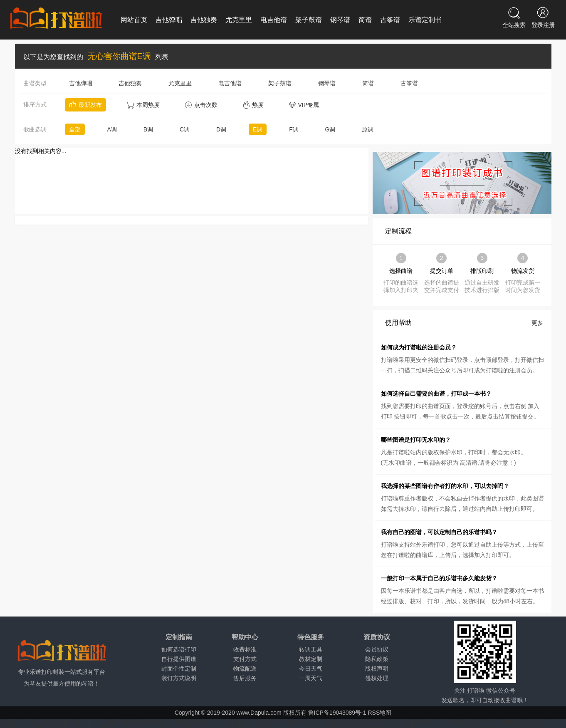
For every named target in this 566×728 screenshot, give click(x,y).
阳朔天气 (37, 722)
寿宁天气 (491, 722)
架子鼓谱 (309, 20)
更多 (537, 323)
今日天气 (311, 669)
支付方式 (245, 659)
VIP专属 (304, 105)
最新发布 (85, 105)
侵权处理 (377, 678)
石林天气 (62, 722)
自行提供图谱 (179, 659)
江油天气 (242, 722)
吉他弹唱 (169, 20)
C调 (185, 129)
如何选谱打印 (179, 649)
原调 (368, 129)
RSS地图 (379, 713)
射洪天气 (217, 722)
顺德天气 (136, 722)
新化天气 (341, 722)
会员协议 (377, 649)
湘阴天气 (316, 722)
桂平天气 (12, 722)
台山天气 (87, 722)
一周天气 (311, 678)
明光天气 (541, 722)
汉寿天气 (366, 722)
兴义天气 (267, 722)
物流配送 (245, 669)
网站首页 (134, 20)
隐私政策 (377, 659)
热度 (253, 105)
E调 (258, 129)
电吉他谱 (274, 20)
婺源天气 (466, 722)
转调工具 (311, 649)
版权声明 (377, 669)
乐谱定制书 (425, 20)
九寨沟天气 (189, 722)
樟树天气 (416, 722)
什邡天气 (161, 722)
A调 (112, 129)
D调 (221, 129)
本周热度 (143, 105)
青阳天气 (516, 722)
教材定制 (311, 659)
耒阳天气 (391, 722)
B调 (148, 129)
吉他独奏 (204, 20)
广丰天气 (441, 722)
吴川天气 (111, 722)
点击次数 (201, 105)
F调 (294, 129)
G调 (330, 129)
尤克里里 (239, 20)
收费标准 (245, 649)
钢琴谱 (340, 20)
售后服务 (245, 678)
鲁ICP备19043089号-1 (337, 713)
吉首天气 (292, 722)
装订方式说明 (179, 678)
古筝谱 (390, 20)
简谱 (365, 20)
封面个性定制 (179, 669)
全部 (75, 129)
